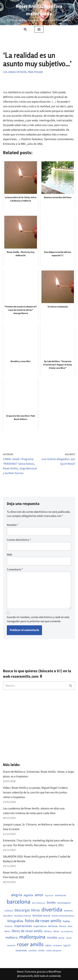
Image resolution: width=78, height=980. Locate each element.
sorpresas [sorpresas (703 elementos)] (21, 950)
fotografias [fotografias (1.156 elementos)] (15, 921)
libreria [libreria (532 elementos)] (63, 926)
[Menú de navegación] (39, 29)
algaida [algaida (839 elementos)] (28, 895)
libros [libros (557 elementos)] (7, 931)
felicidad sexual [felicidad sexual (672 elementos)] (41, 916)
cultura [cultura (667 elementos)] (9, 911)
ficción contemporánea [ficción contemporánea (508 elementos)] (63, 916)
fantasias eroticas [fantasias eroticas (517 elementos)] (23, 916)
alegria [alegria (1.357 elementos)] (16, 895)
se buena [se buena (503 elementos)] (57, 946)
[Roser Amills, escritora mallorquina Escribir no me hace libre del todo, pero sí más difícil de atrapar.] (39, 13)
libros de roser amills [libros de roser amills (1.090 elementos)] (27, 931)
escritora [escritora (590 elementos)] (8, 916)
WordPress (55, 972)
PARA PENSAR (35, 72)
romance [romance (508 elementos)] (11, 946)
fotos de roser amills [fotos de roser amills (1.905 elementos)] (43, 921)
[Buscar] (25, 29)
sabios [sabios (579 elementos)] (48, 946)
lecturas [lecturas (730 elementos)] (53, 926)
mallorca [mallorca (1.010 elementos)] (12, 938)
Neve (20, 972)
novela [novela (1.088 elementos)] (52, 937)
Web (9, 555)
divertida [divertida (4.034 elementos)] (52, 910)
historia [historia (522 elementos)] (9, 926)
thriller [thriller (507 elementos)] (42, 951)
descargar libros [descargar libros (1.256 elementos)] (27, 910)
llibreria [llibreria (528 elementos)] (48, 932)
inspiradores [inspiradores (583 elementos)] (40, 926)
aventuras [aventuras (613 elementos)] (61, 895)
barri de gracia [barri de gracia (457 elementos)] (39, 903)
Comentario (15, 570)
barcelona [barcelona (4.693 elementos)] (18, 902)
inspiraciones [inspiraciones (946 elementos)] (23, 926)
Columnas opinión (15, 72)
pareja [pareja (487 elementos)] (61, 938)
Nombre (13, 525)
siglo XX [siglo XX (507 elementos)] (67, 946)
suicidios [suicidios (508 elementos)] (33, 951)
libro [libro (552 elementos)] (70, 926)
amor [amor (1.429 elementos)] (39, 895)
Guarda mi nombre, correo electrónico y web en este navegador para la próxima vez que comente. (38, 619)
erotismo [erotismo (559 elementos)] (68, 911)
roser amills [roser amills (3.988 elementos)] (30, 945)
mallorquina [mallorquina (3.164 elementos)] (32, 937)
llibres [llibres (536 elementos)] (56, 931)
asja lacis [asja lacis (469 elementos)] (49, 895)
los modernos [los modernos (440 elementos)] (67, 932)
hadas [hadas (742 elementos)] (66, 921)
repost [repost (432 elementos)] (69, 938)
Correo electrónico (19, 540)
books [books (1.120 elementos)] (51, 903)
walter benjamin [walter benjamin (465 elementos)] (54, 951)
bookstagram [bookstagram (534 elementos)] (64, 903)
